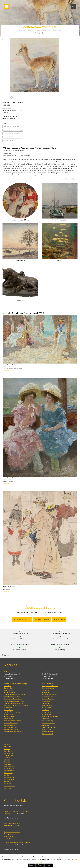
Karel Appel (8, 747)
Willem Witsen (47, 729)
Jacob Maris (8, 708)
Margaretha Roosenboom (13, 721)
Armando (7, 749)
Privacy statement (10, 834)
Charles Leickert (10, 714)
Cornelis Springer (10, 725)
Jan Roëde (8, 784)
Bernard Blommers (10, 688)
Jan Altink (7, 745)
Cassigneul (8, 758)
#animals (18, 137)
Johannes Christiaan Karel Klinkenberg (17, 705)
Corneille (7, 762)
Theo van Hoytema (48, 699)
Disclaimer (8, 838)
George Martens (47, 712)
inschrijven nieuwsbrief (12, 823)
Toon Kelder (46, 703)
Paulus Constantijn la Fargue (14, 703)
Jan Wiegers (8, 788)
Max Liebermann (47, 708)
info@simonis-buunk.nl (12, 818)
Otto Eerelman (9, 690)
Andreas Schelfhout (11, 723)
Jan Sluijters (46, 719)
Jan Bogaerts (8, 753)
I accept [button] (49, 865)
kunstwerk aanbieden (12, 825)
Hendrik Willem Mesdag (12, 712)
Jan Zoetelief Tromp (11, 727)
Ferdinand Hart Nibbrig (49, 695)
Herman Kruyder (47, 705)
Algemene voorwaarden (12, 832)
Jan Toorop (45, 725)
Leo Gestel (45, 692)
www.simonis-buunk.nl (12, 816)
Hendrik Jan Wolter (48, 732)
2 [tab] (36, 94)
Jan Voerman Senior (48, 723)
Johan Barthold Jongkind (12, 697)
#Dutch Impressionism (11, 134)
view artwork (6, 370)
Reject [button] (40, 865)
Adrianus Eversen (10, 692)
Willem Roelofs (9, 719)
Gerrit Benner (9, 751)
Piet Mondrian (46, 714)
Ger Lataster (8, 773)
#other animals (8, 140)
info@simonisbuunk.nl (22, 619)
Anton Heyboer (9, 769)
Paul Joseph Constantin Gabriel (14, 695)
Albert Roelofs (9, 716)
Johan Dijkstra (9, 764)
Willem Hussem (9, 771)
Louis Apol (8, 686)
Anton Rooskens (10, 786)
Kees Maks (45, 710)
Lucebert (7, 775)
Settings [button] (32, 865)
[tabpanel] (35, 75)
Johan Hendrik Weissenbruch (14, 732)
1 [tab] (33, 94)
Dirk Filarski (45, 690)
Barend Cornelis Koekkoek (13, 699)
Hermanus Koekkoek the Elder (14, 701)
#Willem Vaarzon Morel (11, 127)
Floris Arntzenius (47, 684)
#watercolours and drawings (13, 130)
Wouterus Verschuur (11, 729)
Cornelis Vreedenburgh (49, 727)
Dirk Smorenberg (47, 721)
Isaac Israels (46, 701)
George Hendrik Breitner (50, 686)
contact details (59, 619)
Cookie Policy (9, 836)
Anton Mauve (9, 710)
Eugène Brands (9, 755)
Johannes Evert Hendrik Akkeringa (15, 684)
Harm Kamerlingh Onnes (50, 716)
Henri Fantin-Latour (48, 688)
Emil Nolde (8, 782)
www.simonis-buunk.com (12, 847)
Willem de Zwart (47, 734)
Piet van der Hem (47, 697)
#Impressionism (8, 137)
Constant (7, 760)
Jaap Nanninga (9, 779)
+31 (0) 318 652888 (42, 619)
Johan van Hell (9, 766)
